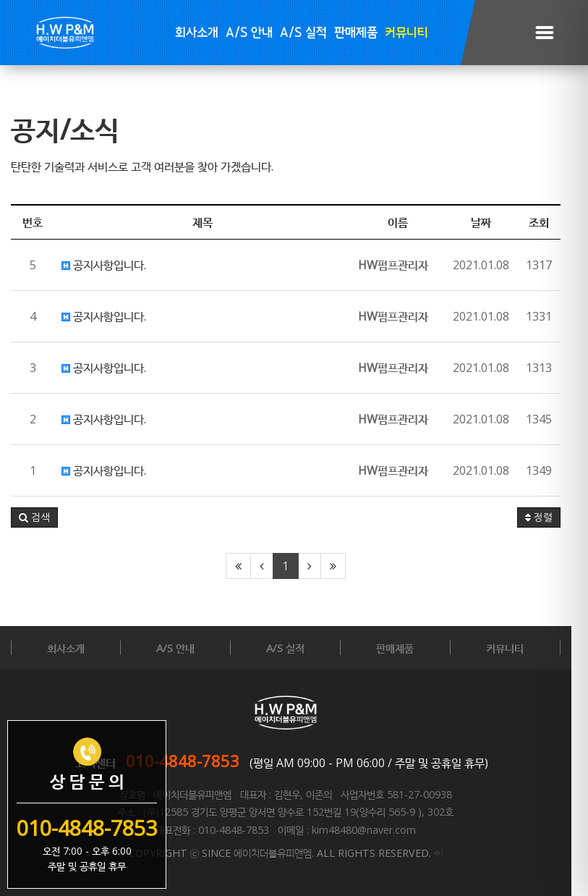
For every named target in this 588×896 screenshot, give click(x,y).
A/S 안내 (249, 33)
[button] (34, 517)
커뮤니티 (406, 33)
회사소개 (197, 33)
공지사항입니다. (104, 265)
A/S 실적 (303, 33)
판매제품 (356, 33)
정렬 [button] (555, 517)
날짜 (498, 222)
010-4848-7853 (191, 761)
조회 (555, 222)
